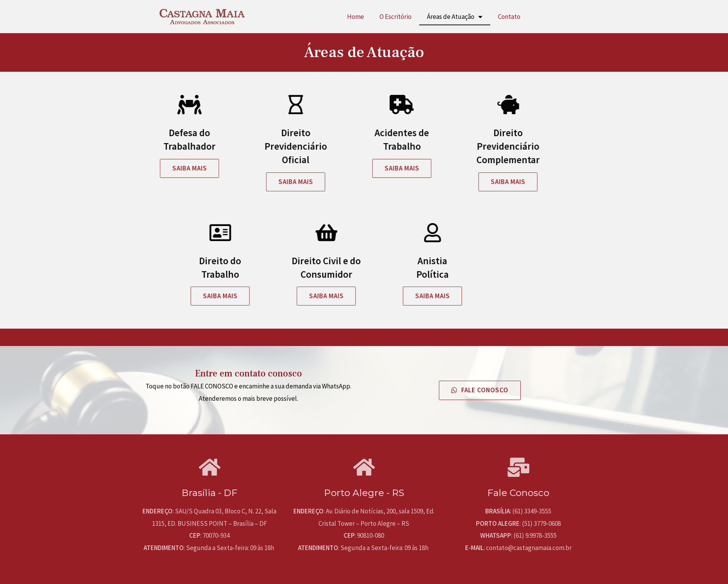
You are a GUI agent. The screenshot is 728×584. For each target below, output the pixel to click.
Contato (509, 17)
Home (356, 17)
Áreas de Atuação (455, 17)
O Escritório (395, 17)
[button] (115, 168)
